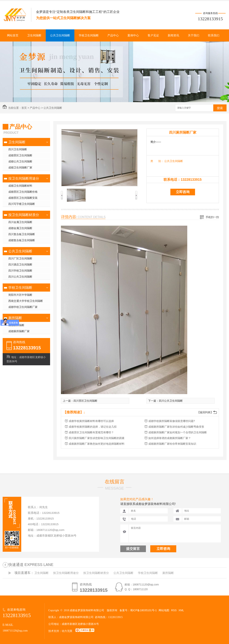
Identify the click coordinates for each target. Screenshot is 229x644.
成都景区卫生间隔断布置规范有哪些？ (91, 432)
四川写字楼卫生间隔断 (22, 204)
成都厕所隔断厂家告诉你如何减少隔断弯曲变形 (176, 427)
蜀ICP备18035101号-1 (143, 610)
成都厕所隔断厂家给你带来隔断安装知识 (172, 444)
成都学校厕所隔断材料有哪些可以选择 (91, 421)
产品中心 (113, 35)
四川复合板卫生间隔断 (22, 234)
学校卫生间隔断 (89, 35)
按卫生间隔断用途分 (24, 178)
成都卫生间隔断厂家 (20, 167)
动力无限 (67, 631)
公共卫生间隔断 (60, 35)
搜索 (220, 108)
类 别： (157, 161)
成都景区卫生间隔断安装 (23, 198)
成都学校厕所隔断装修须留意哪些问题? (172, 421)
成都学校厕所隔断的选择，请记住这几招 (93, 427)
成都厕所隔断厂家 (19, 331)
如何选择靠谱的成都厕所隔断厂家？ (170, 438)
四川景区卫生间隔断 (85, 401)
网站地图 (164, 610)
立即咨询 (183, 192)
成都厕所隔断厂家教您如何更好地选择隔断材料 (97, 444)
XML (181, 610)
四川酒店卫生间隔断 (20, 264)
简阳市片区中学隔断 (20, 295)
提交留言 (133, 549)
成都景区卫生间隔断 (20, 155)
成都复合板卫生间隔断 (22, 240)
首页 (24, 108)
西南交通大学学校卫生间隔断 (26, 301)
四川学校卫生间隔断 (20, 271)
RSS (174, 610)
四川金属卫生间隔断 (20, 222)
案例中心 (133, 35)
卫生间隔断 (34, 35)
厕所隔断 (15, 318)
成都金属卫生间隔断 (20, 228)
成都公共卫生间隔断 (20, 161)
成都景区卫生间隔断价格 (23, 192)
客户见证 (153, 35)
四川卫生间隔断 (18, 149)
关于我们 (194, 35)
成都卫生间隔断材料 (20, 186)
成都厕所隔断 (16, 325)
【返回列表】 (205, 412)
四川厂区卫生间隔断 (20, 258)
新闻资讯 (173, 35)
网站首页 (13, 35)
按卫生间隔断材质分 (24, 215)
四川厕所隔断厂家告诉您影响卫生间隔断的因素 (97, 438)
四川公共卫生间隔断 (20, 277)
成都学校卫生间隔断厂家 (23, 307)
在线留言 (115, 482)
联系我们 (214, 35)
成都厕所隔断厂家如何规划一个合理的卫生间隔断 (178, 432)
